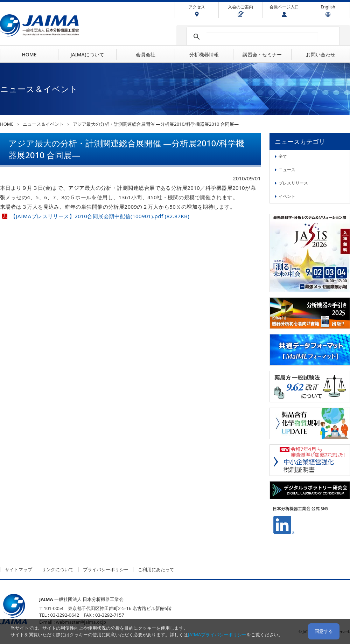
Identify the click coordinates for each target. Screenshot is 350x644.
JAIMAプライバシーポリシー (217, 635)
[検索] (262, 37)
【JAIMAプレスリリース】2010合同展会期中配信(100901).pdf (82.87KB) (100, 216)
